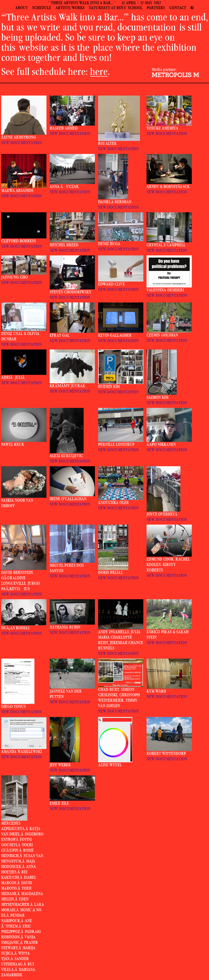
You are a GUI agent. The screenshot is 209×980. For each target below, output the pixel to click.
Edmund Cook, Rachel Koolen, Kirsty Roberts (168, 565)
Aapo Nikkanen (161, 444)
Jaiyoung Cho (15, 277)
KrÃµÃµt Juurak (67, 386)
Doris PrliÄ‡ (110, 573)
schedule (42, 8)
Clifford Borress (19, 241)
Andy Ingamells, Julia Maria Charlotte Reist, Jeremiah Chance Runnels (121, 640)
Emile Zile (59, 803)
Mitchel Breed (64, 245)
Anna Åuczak (64, 187)
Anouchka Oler (113, 503)
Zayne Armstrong (19, 137)
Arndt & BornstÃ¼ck (168, 187)
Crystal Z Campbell (166, 245)
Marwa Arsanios (17, 191)
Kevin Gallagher (115, 335)
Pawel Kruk (13, 444)
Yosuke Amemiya (162, 128)
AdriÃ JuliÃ (14, 377)
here (99, 72)
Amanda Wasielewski (22, 752)
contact (178, 8)
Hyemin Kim (109, 387)
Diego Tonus (14, 706)
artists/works (70, 8)
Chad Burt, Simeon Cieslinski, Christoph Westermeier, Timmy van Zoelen (119, 698)
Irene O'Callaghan (68, 499)
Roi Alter (107, 143)
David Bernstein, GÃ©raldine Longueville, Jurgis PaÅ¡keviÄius (21, 581)
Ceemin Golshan (162, 335)
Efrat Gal (60, 335)
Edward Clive (112, 284)
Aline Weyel (110, 765)
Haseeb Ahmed (64, 128)
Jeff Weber (60, 765)
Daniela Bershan (115, 202)
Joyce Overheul (162, 514)
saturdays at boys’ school (116, 8)
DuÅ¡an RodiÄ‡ (15, 628)
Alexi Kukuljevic (66, 456)
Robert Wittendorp (166, 754)
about (22, 8)
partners (156, 8)
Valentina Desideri (165, 290)
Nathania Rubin (65, 627)
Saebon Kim (157, 397)
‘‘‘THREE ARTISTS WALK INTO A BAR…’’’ (82, 3)
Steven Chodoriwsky (71, 292)
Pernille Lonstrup (116, 444)
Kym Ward (156, 691)
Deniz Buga (109, 244)
